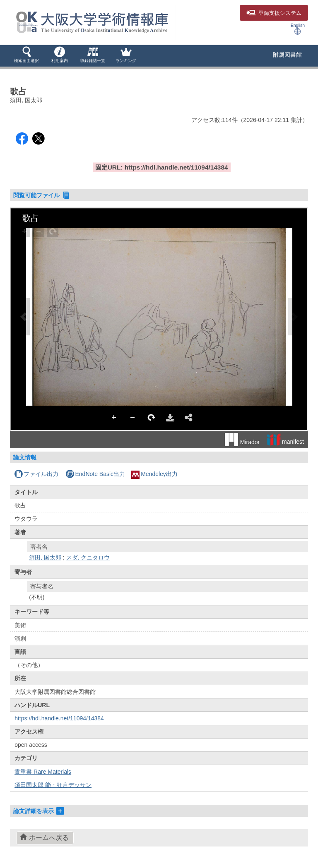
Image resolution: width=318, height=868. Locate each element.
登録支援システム (274, 13)
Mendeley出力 (154, 474)
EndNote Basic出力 (95, 474)
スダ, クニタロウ (88, 557)
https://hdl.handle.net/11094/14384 (59, 718)
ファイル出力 (36, 474)
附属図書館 (287, 55)
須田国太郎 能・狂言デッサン (53, 785)
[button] (26, 55)
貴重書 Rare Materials (43, 772)
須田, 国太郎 (45, 557)
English (298, 29)
